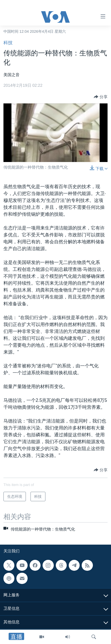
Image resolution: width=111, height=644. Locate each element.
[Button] (101, 97)
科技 (8, 43)
